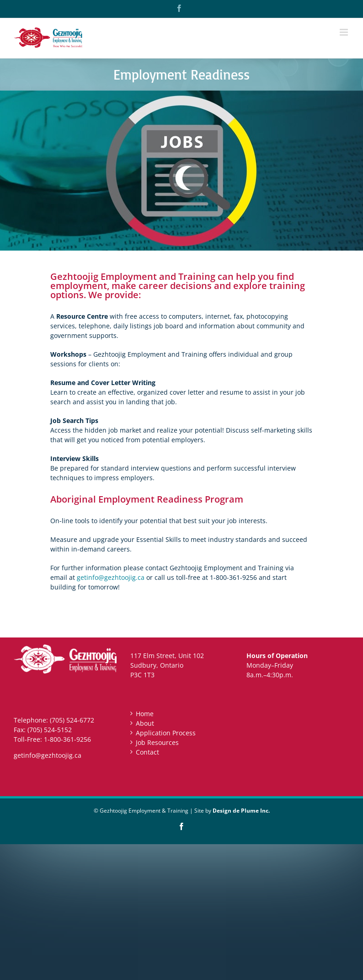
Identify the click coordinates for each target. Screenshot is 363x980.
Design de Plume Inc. (241, 811)
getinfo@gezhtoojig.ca (111, 577)
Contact (147, 752)
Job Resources (157, 742)
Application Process (166, 733)
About (145, 723)
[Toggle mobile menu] (344, 32)
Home (145, 714)
